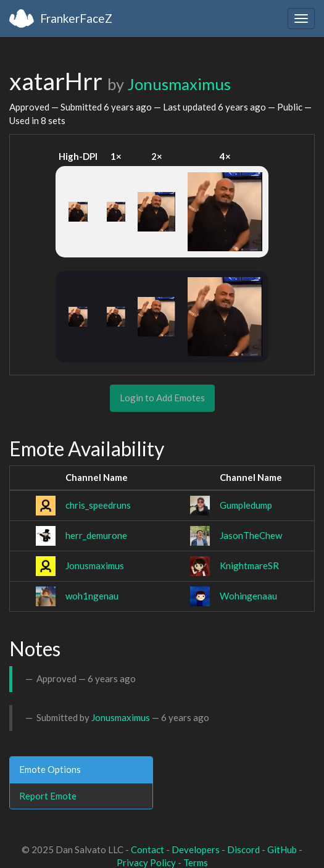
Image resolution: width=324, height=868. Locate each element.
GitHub (282, 849)
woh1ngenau (92, 596)
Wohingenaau (248, 596)
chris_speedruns (98, 505)
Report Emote (48, 796)
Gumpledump (246, 505)
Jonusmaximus (179, 84)
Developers (196, 849)
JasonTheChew (251, 535)
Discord (243, 849)
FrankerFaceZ (76, 18)
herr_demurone (96, 535)
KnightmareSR (249, 565)
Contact (147, 849)
